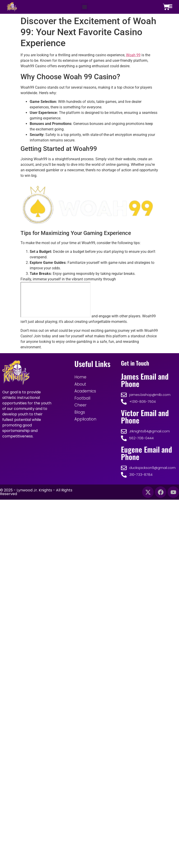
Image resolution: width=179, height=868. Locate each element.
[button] (84, 7)
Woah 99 (133, 55)
